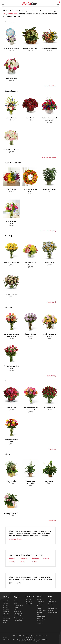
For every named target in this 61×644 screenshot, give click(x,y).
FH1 (38, 641)
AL (15, 636)
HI (33, 636)
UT (21, 641)
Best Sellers (6, 601)
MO (33, 637)
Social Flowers (41, 610)
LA (42, 636)
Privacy (39, 608)
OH (32, 639)
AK (13, 636)
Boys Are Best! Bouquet (11, 49)
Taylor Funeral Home (16, 539)
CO (22, 636)
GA (31, 636)
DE (28, 636)
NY (30, 639)
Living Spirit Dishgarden (11, 513)
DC (26, 636)
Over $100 (29, 604)
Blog (36, 641)
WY (33, 641)
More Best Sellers (50, 86)
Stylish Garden (11, 118)
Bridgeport (24, 559)
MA (44, 636)
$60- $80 (28, 599)
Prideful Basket (11, 189)
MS (13, 639)
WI (29, 641)
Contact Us (40, 602)
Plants (16, 607)
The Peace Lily (50, 481)
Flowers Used (52, 604)
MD (46, 636)
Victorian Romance (11, 295)
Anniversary (6, 618)
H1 (40, 641)
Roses (16, 601)
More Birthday (52, 376)
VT (25, 641)
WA (27, 641)
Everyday (5, 603)
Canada (51, 606)
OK (36, 639)
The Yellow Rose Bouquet (11, 263)
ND (19, 639)
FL (29, 636)
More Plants (52, 521)
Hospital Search (53, 612)
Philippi (23, 561)
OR (38, 639)
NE (21, 639)
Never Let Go (30, 118)
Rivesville (46, 559)
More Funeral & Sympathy (48, 231)
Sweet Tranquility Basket (50, 49)
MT (15, 639)
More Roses (52, 449)
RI (42, 639)
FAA (34, 639)
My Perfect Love (50, 408)
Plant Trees (17, 612)
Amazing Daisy (50, 263)
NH (23, 639)
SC (43, 639)
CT (24, 636)
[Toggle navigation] (3, 4)
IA (34, 636)
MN (30, 637)
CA (20, 636)
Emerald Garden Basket (30, 49)
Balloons (17, 609)
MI (29, 637)
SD (45, 639)
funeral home (13, 14)
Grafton (34, 561)
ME (27, 637)
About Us (40, 599)
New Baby (6, 612)
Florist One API (42, 617)
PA (40, 639)
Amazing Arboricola (50, 189)
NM (26, 639)
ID (35, 636)
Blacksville (12, 559)
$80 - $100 (29, 602)
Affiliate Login (41, 619)
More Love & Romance (49, 157)
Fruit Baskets (18, 620)
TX (20, 641)
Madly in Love (11, 408)
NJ (24, 639)
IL (37, 636)
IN (38, 636)
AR (16, 636)
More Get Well (51, 302)
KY (41, 636)
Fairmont (12, 561)
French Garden (11, 481)
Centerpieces (18, 614)
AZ (18, 636)
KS (39, 636)
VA (23, 641)
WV (5, 14)
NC (17, 639)
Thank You (6, 614)
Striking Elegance (11, 78)
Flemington (35, 559)
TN (47, 639)
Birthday (5, 616)
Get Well (5, 605)
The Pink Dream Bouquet (11, 150)
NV (28, 639)
